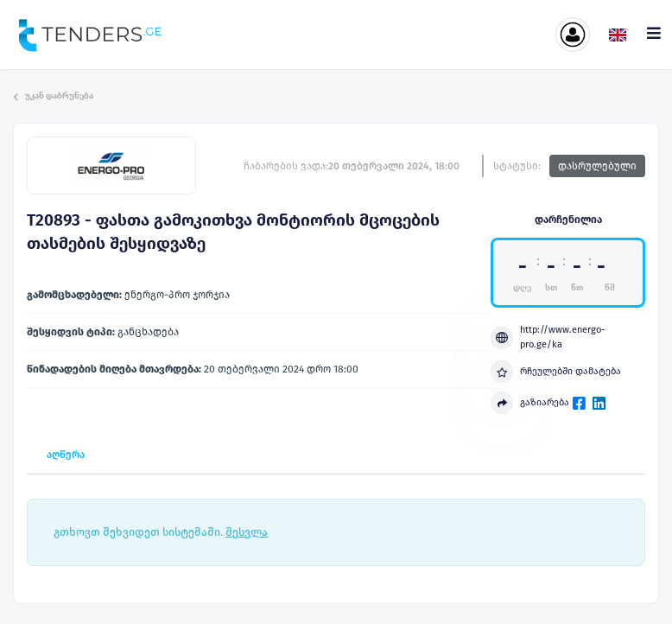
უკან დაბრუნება (53, 96)
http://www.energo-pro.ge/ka (548, 337)
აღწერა (66, 455)
